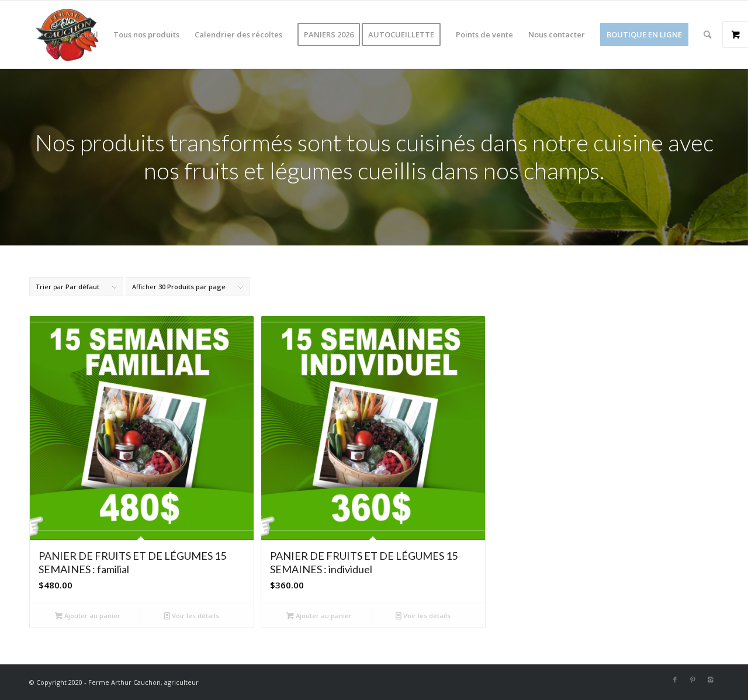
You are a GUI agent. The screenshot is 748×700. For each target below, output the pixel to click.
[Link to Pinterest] (692, 680)
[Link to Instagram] (710, 680)
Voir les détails (192, 616)
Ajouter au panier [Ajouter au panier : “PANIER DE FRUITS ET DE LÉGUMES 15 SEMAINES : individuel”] (319, 616)
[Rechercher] (707, 34)
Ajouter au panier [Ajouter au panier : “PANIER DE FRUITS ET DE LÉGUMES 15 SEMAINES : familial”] (88, 616)
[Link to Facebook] (675, 680)
